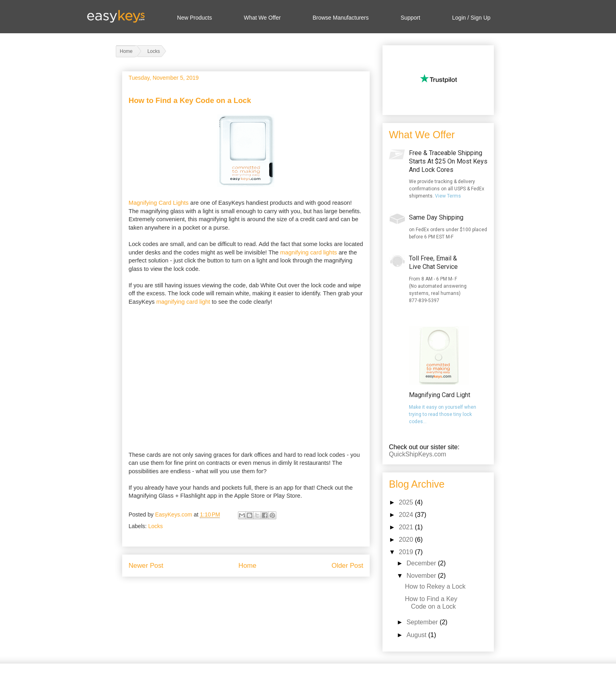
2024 (407, 515)
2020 (407, 540)
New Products (194, 18)
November (422, 576)
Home (247, 566)
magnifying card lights (309, 252)
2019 (407, 552)
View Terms (448, 196)
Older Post (347, 566)
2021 (407, 527)
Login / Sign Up (471, 18)
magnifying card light (183, 302)
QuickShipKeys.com (418, 454)
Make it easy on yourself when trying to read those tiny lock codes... (443, 414)
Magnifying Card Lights (159, 203)
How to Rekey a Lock (435, 586)
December (422, 563)
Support (410, 18)
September (423, 622)
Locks (156, 526)
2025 (407, 502)
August (417, 635)
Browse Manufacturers (340, 18)
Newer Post (146, 566)
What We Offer (262, 18)
